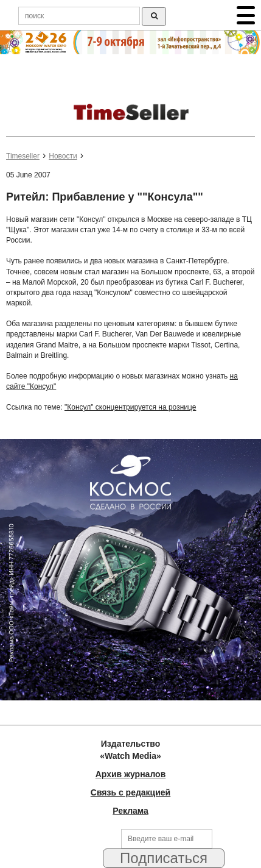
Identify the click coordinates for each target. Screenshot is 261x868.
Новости (63, 156)
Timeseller (23, 156)
